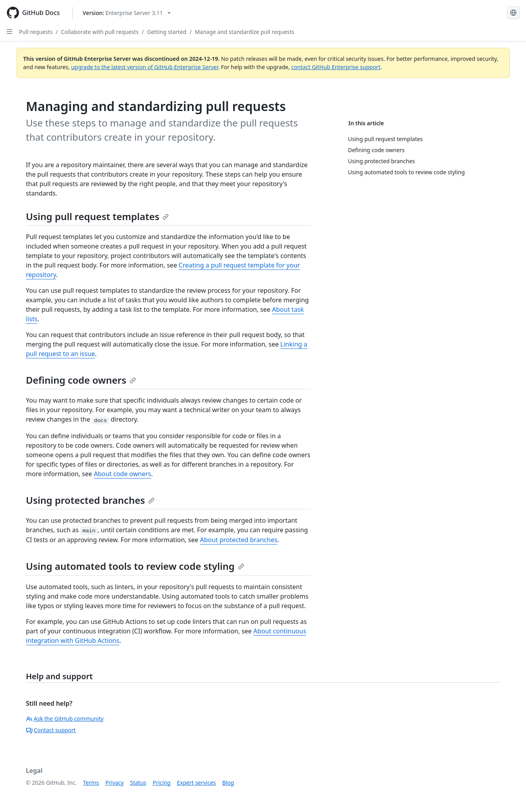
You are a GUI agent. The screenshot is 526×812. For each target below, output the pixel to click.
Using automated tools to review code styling (135, 566)
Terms (91, 783)
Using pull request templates (98, 216)
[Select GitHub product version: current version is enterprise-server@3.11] (127, 13)
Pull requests (36, 32)
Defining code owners (81, 380)
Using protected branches (90, 500)
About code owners (122, 474)
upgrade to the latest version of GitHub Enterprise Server (145, 67)
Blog (228, 783)
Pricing (161, 783)
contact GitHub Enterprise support (336, 67)
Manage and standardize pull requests (245, 32)
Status (138, 783)
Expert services (197, 783)
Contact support (51, 730)
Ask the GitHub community (65, 719)
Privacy (115, 783)
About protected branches (239, 540)
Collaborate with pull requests (100, 32)
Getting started (167, 32)
